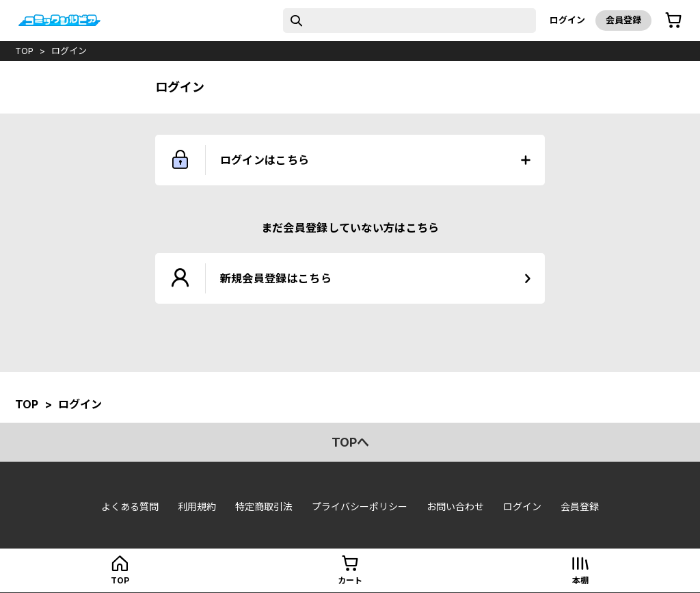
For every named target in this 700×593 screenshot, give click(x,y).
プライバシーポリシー (360, 506)
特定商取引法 (264, 506)
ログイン (567, 20)
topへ (350, 442)
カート (350, 580)
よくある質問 (130, 506)
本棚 (580, 580)
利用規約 (197, 506)
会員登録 (623, 20)
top (24, 51)
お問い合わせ (455, 506)
